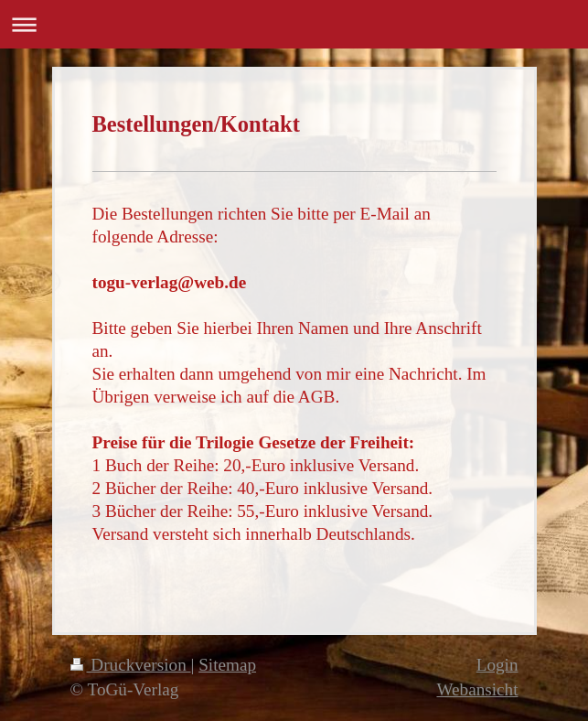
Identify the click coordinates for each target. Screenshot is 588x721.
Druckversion (131, 665)
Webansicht (477, 689)
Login (497, 665)
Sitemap (227, 665)
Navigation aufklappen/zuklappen (294, 24)
